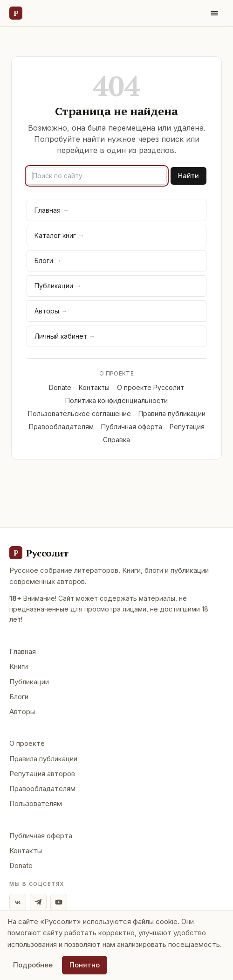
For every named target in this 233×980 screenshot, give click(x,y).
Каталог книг (59, 235)
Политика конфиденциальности (116, 400)
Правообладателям (61, 427)
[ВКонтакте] (18, 902)
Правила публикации (172, 414)
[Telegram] (38, 902)
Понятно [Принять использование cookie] (85, 965)
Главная (52, 210)
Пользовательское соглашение (79, 414)
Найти (188, 176)
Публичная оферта (132, 427)
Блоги (48, 261)
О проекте (27, 743)
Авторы (51, 311)
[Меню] (214, 13)
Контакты (94, 387)
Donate (60, 387)
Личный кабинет (65, 336)
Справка (116, 440)
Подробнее (33, 965)
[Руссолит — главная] (16, 13)
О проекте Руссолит (151, 387)
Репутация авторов (42, 774)
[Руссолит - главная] (39, 553)
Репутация (187, 427)
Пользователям (36, 803)
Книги (19, 666)
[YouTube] (59, 902)
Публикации (58, 286)
